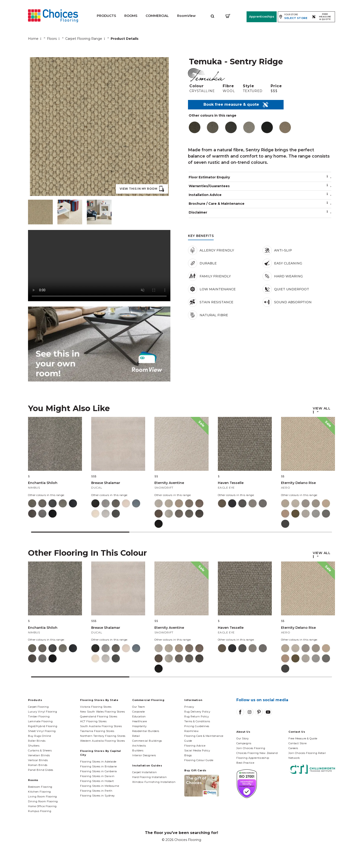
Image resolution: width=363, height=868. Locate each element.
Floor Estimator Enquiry (260, 177)
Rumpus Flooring (40, 811)
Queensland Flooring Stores (99, 716)
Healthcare (140, 721)
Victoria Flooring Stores (96, 707)
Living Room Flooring (42, 797)
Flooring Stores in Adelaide (98, 762)
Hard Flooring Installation (149, 777)
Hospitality (139, 726)
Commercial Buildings (147, 741)
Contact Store (297, 743)
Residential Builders (146, 731)
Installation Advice (260, 195)
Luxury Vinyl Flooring (43, 712)
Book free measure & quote (236, 105)
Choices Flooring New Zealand (257, 753)
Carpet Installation (144, 772)
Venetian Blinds (39, 755)
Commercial (157, 16)
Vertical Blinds (38, 760)
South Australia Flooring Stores (101, 726)
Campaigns (244, 743)
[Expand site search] (213, 16)
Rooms (131, 16)
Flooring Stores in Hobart (97, 781)
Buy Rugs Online (39, 736)
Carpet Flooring (38, 707)
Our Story (243, 738)
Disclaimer (260, 212)
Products (106, 16)
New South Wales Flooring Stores (102, 712)
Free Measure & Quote (303, 738)
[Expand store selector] (293, 17)
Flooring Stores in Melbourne (100, 786)
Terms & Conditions (197, 721)
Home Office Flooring (42, 806)
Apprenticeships (261, 17)
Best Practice (245, 763)
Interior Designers (144, 755)
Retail (136, 736)
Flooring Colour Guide (199, 760)
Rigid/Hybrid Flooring (43, 726)
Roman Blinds (38, 765)
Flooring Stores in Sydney (97, 796)
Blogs (188, 755)
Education (139, 716)
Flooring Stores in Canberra (99, 771)
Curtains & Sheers (40, 750)
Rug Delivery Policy (197, 712)
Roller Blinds (37, 741)
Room (186, 16)
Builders (138, 750)
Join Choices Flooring (251, 748)
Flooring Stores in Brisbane (99, 766)
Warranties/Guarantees (260, 186)
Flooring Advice (195, 746)
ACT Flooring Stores (93, 721)
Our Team (139, 707)
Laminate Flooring (40, 721)
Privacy (189, 707)
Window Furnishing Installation (154, 782)
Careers (293, 748)
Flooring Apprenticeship (253, 758)
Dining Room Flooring (43, 801)
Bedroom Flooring (40, 787)
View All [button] (322, 408)
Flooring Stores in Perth (96, 791)
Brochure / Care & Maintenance (260, 203)
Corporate (139, 712)
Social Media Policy (197, 750)
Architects (139, 746)
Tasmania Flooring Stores (97, 731)
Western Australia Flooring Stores (102, 741)
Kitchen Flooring (39, 792)
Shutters (34, 746)
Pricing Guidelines (197, 726)
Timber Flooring (39, 716)
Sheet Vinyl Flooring (42, 731)
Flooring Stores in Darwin (97, 776)
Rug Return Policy (197, 716)
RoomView (191, 731)
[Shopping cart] (228, 16)
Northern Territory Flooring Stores (103, 736)
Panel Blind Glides (41, 770)
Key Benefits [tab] (201, 236)
